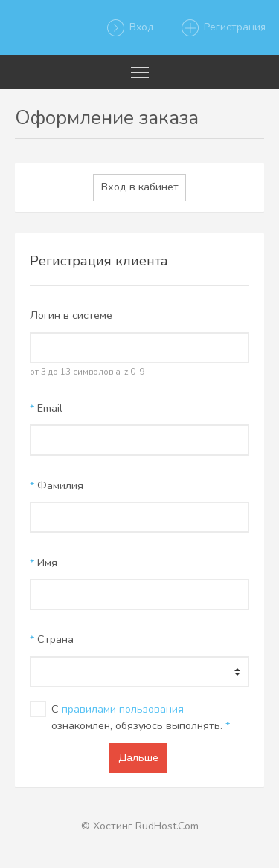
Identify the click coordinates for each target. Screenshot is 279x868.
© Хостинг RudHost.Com (140, 826)
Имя (44, 563)
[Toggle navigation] (139, 72)
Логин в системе (71, 315)
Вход (129, 28)
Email (46, 408)
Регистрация (223, 28)
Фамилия (57, 486)
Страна (52, 639)
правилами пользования (123, 709)
